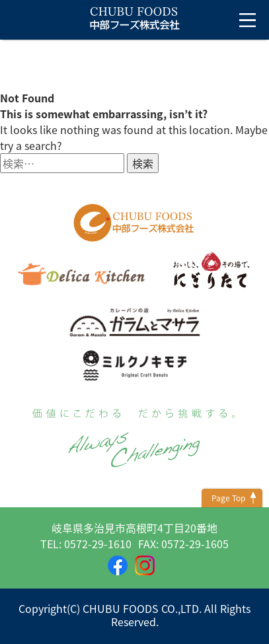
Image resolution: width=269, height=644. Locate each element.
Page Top (228, 498)
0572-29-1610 (98, 544)
